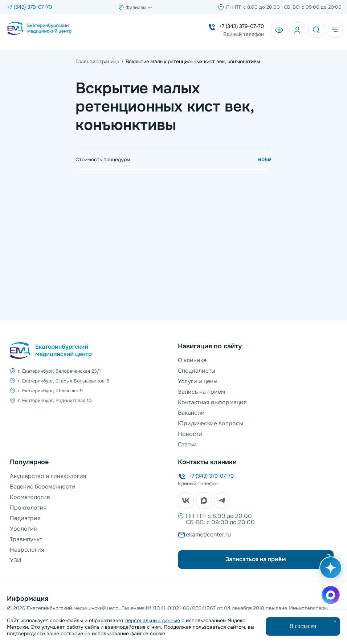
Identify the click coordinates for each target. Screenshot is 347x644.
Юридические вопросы (211, 423)
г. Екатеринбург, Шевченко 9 (50, 391)
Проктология (28, 508)
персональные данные (153, 620)
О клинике (192, 360)
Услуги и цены (198, 381)
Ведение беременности (42, 487)
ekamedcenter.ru (208, 534)
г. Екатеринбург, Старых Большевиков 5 (64, 381)
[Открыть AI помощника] (329, 571)
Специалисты (197, 371)
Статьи (187, 444)
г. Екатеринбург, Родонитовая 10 (55, 400)
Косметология (30, 497)
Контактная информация (212, 402)
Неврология (27, 550)
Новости (190, 434)
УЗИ (16, 560)
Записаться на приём (256, 559)
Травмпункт (26, 539)
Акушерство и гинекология (48, 476)
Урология (23, 529)
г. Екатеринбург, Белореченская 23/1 (59, 371)
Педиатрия (25, 518)
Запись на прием (201, 392)
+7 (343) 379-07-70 (29, 7)
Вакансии (191, 413)
